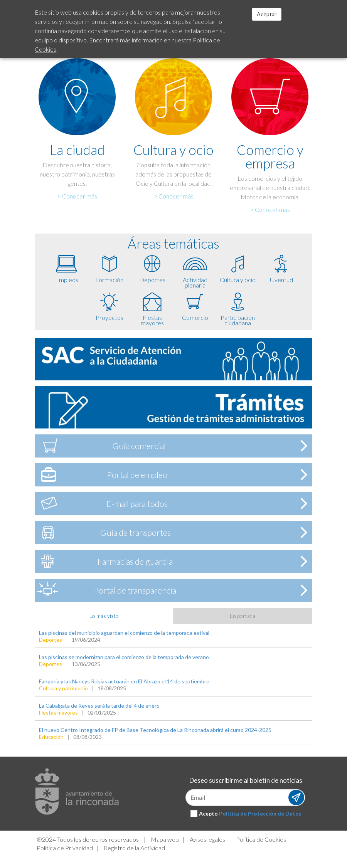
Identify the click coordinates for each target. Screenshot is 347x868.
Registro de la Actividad (134, 848)
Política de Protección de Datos (260, 813)
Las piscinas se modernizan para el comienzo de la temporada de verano (124, 657)
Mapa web (165, 839)
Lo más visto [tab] (104, 616)
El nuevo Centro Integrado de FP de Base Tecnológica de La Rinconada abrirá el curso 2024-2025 (155, 730)
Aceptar (267, 14)
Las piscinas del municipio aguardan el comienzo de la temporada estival (124, 633)
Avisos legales (207, 839)
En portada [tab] (243, 616)
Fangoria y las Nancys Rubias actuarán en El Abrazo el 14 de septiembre (124, 681)
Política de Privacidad (65, 848)
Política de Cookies (261, 839)
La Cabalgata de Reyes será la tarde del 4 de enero (99, 706)
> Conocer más (77, 196)
